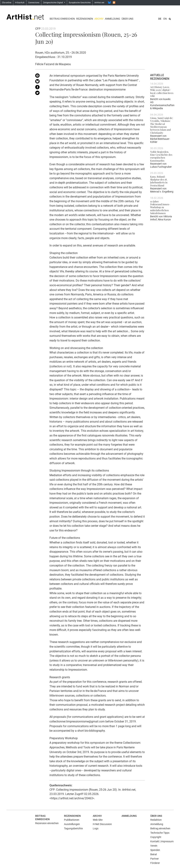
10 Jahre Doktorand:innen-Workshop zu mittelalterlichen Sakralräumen (160, 207)
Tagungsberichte (73, 828)
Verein (154, 846)
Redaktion (156, 820)
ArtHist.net (99, 3)
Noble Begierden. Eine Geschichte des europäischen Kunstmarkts (161, 156)
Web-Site (98, 820)
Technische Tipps (160, 833)
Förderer (155, 863)
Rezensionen (85, 19)
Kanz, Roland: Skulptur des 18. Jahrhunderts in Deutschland (159, 181)
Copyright (156, 837)
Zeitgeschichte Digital (53, 3)
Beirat (154, 854)
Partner (155, 859)
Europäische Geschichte (80, 3)
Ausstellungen (72, 824)
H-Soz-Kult (20, 3)
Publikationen (72, 820)
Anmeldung (112, 19)
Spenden (155, 850)
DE (160, 19)
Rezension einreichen (47, 823)
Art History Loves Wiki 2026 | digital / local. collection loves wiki (162, 91)
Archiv (99, 19)
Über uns (127, 19)
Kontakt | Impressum (162, 841)
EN (165, 19)
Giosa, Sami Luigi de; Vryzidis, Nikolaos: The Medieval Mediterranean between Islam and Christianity (162, 125)
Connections (34, 3)
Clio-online (7, 3)
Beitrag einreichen (62, 19)
